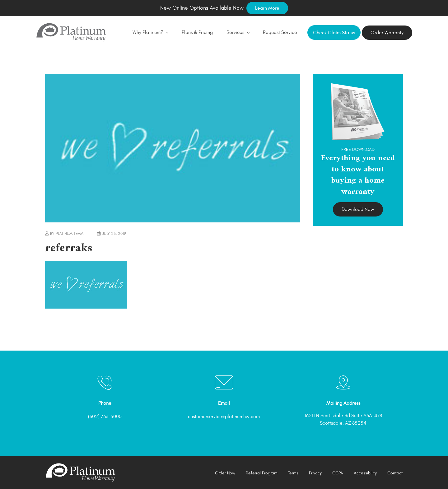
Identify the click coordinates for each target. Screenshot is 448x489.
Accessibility (365, 473)
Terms (293, 473)
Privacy (315, 473)
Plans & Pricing (197, 32)
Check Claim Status (334, 33)
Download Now (358, 209)
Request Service (280, 32)
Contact (395, 473)
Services (238, 32)
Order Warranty (387, 33)
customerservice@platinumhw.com (224, 416)
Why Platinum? (150, 32)
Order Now (225, 473)
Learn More (267, 8)
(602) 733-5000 (105, 416)
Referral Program (262, 473)
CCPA (338, 473)
